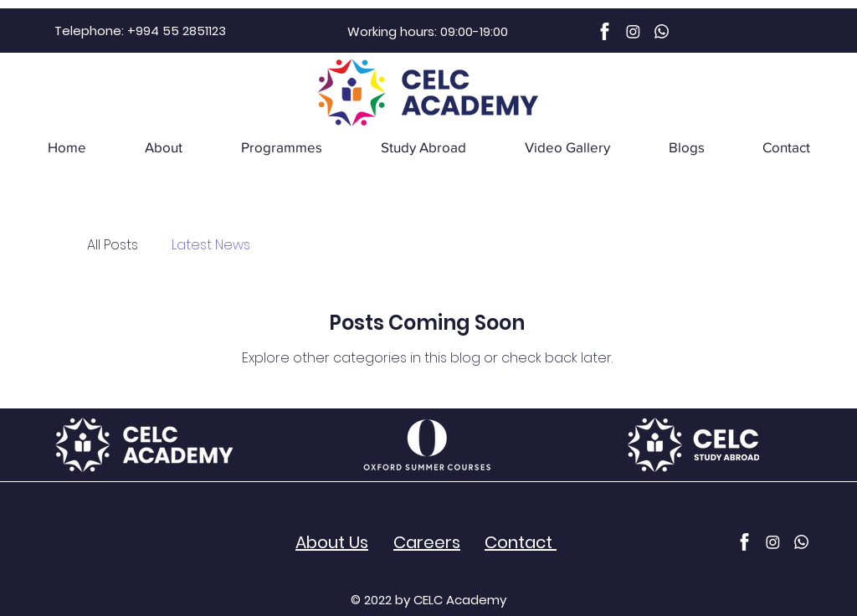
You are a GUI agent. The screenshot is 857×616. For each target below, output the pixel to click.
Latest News (211, 245)
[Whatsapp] (662, 31)
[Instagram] (633, 31)
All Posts (113, 245)
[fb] (605, 31)
